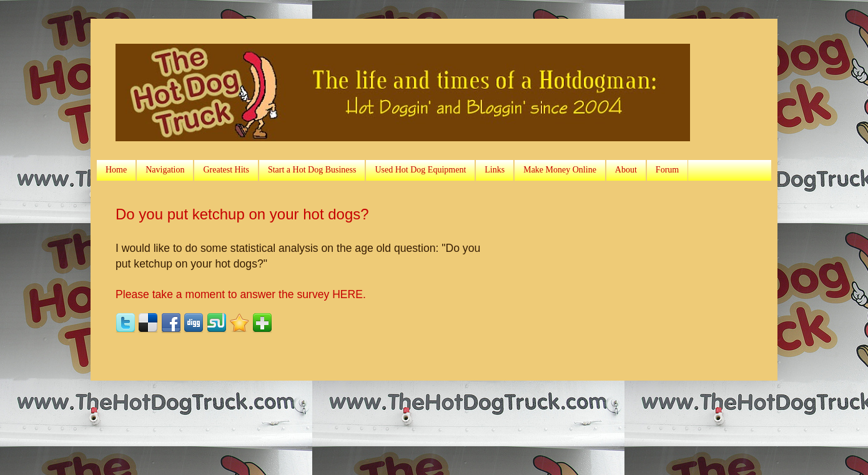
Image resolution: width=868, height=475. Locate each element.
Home (116, 170)
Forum (667, 170)
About (626, 170)
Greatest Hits (226, 170)
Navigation (165, 170)
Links (495, 170)
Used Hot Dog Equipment (420, 170)
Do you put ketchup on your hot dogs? (242, 214)
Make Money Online (560, 170)
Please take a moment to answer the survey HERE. (241, 294)
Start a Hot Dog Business (312, 170)
